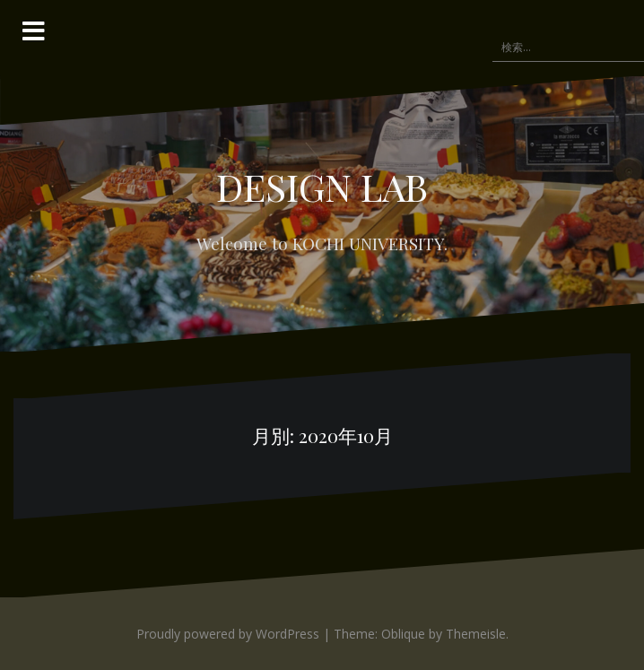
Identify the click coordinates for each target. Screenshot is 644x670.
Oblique (403, 634)
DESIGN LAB (322, 187)
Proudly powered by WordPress (228, 634)
